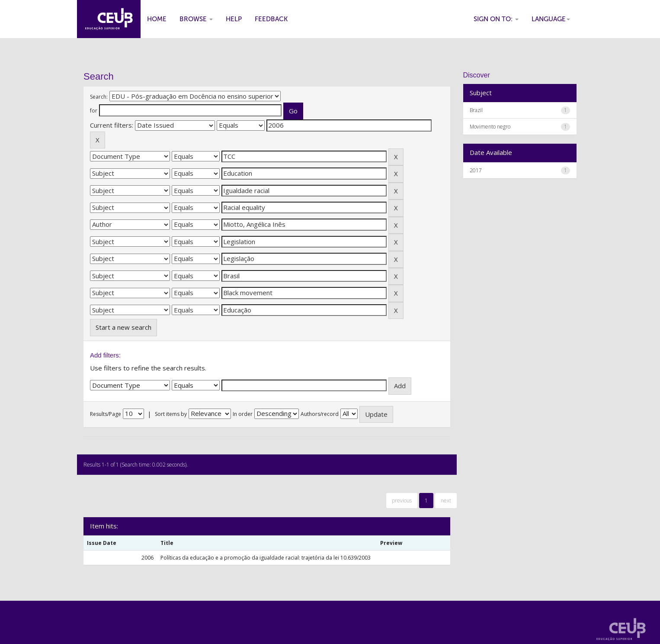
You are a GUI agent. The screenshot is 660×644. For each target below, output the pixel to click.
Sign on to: (496, 19)
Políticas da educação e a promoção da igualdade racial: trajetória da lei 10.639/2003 (266, 558)
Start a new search (123, 327)
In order (243, 414)
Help (234, 19)
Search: (99, 97)
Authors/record (320, 414)
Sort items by (171, 414)
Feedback (271, 19)
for (94, 111)
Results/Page (106, 414)
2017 (476, 170)
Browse (196, 19)
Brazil (476, 110)
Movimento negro (490, 127)
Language (551, 19)
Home (157, 19)
